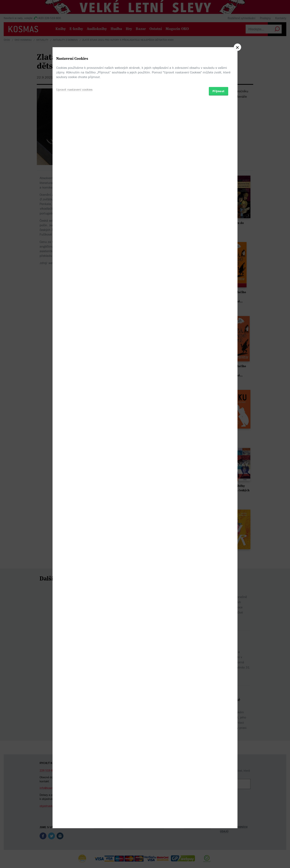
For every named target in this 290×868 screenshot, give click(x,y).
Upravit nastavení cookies (74, 454)
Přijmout (219, 456)
